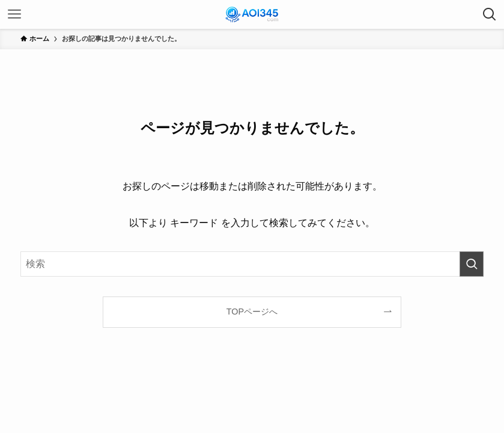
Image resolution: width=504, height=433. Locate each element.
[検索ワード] (252, 264)
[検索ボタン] (490, 14)
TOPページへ (252, 312)
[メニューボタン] (14, 14)
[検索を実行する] (472, 264)
